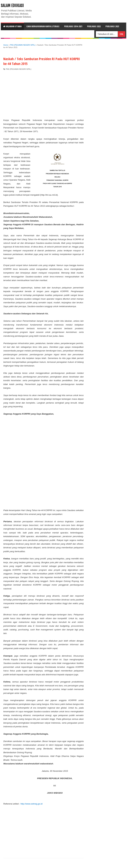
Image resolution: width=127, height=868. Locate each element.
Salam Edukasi (12, 6)
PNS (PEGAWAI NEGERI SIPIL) (19, 69)
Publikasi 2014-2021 (73, 26)
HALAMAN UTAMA (12, 26)
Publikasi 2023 (112, 26)
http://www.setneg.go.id (31, 804)
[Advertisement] (43, 94)
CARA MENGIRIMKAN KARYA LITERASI (43, 26)
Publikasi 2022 (94, 26)
